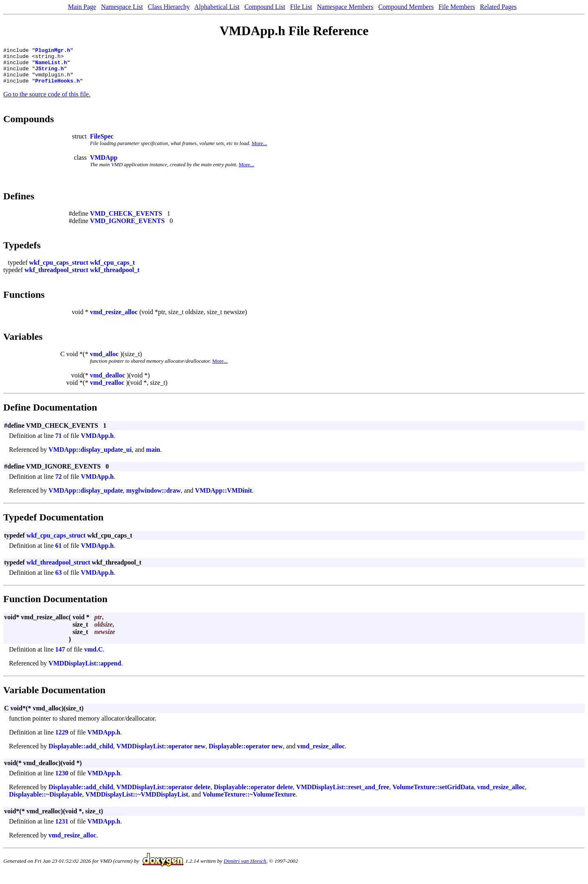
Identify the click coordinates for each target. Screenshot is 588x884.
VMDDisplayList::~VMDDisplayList (137, 802)
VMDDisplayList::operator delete (163, 794)
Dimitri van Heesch (245, 868)
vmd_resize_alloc (114, 319)
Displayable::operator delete (253, 794)
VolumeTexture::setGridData (433, 794)
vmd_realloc (107, 390)
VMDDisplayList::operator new (161, 753)
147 (60, 657)
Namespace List (122, 7)
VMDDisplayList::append (85, 671)
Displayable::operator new (246, 753)
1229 (62, 740)
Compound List (265, 7)
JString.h (49, 73)
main (153, 457)
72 (58, 484)
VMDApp (104, 165)
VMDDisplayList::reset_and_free (343, 794)
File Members (457, 7)
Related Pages (498, 7)
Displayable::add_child (81, 753)
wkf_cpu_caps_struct (59, 270)
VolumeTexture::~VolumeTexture (249, 802)
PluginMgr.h (53, 51)
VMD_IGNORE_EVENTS (127, 228)
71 (58, 443)
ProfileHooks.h (57, 88)
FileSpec (102, 144)
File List (301, 7)
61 (58, 553)
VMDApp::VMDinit (224, 498)
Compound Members (406, 7)
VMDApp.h (97, 443)
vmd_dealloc (107, 383)
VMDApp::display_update (86, 498)
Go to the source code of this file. (47, 102)
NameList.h (51, 66)
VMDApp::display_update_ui (90, 457)
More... (259, 151)
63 (58, 580)
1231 (62, 829)
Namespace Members (345, 7)
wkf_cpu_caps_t (112, 270)
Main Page (82, 7)
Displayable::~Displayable (46, 802)
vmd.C (94, 657)
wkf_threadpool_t (115, 277)
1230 (62, 780)
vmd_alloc (104, 361)
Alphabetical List (217, 7)
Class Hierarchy (169, 7)
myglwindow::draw (153, 498)
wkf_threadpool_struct (56, 277)
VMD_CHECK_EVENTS (126, 221)
